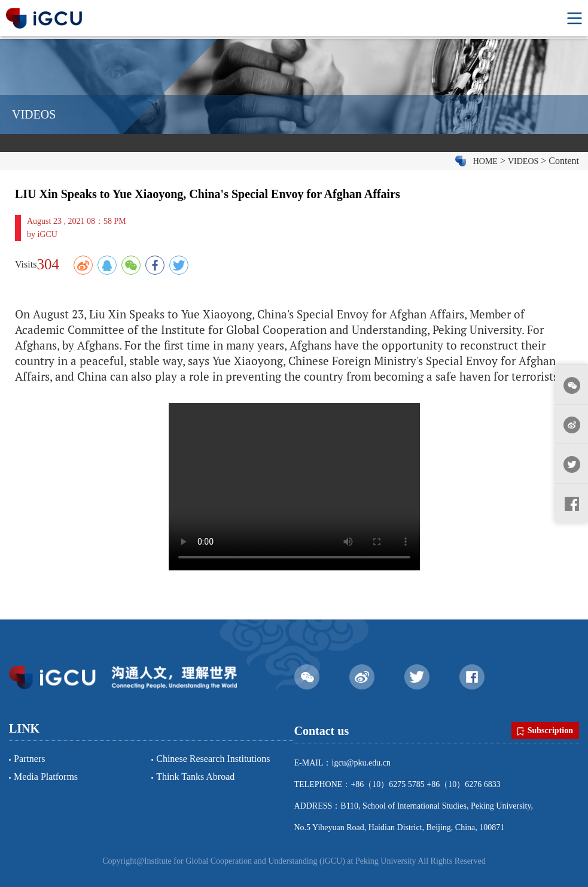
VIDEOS (523, 161)
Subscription (545, 731)
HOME (485, 161)
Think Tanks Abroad (195, 777)
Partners (29, 759)
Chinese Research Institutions (213, 759)
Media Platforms (46, 777)
